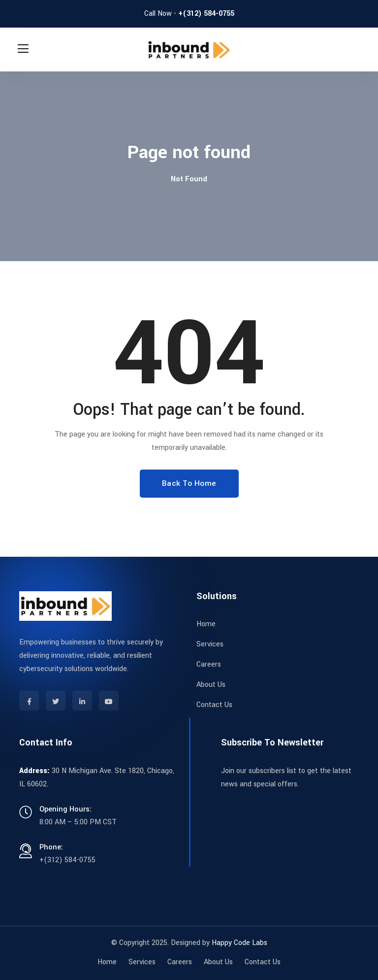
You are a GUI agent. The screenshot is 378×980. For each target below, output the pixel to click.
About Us (211, 685)
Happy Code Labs (239, 943)
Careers (209, 664)
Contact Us (214, 705)
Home (206, 624)
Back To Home (189, 483)
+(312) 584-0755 (206, 14)
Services (210, 644)
